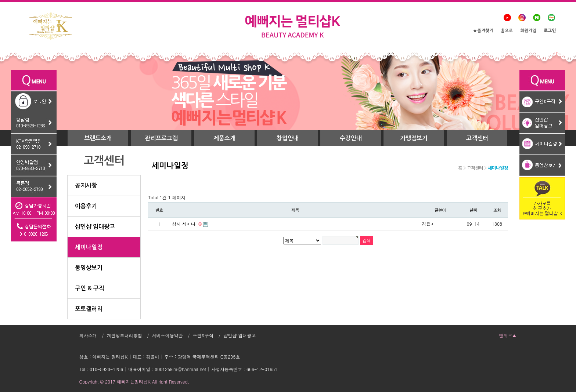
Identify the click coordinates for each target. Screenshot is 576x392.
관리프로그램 (161, 138)
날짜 (473, 210)
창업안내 (288, 138)
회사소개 (88, 335)
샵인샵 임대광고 (240, 335)
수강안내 (351, 138)
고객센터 (477, 138)
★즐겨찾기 (483, 31)
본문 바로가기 (0, 0)
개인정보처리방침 (125, 335)
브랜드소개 (98, 138)
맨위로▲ (508, 335)
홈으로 (507, 31)
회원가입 (528, 31)
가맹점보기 (414, 138)
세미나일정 (498, 168)
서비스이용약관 (168, 335)
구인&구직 (203, 335)
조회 (497, 210)
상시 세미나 (184, 224)
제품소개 (224, 138)
